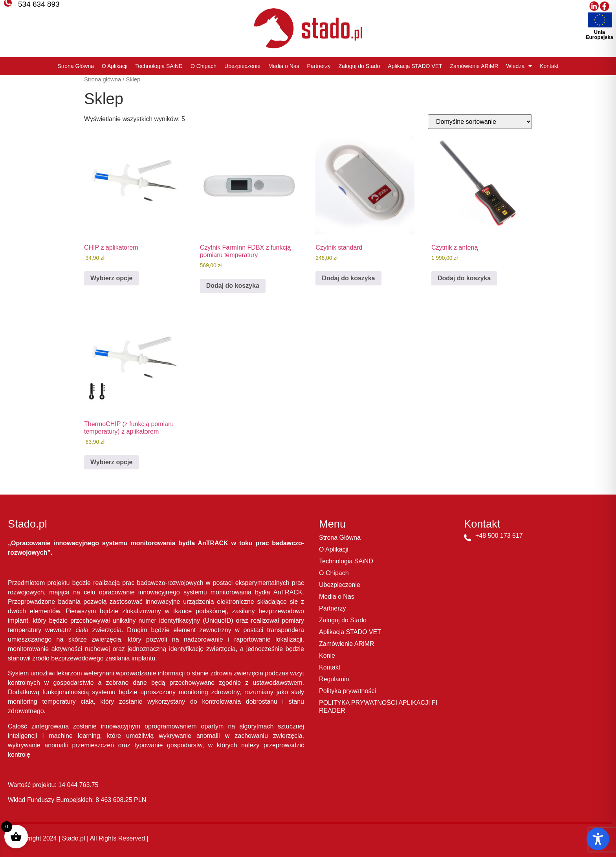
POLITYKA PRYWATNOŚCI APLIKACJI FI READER (378, 707)
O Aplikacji (115, 66)
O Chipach (203, 66)
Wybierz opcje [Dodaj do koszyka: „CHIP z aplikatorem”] (111, 278)
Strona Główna (76, 66)
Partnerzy (319, 66)
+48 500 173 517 (499, 536)
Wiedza (519, 66)
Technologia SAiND (159, 66)
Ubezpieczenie (242, 66)
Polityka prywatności (347, 691)
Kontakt (549, 66)
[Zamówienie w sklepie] (480, 122)
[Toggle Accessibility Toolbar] (598, 839)
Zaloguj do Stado (359, 66)
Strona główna (103, 79)
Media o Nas (284, 66)
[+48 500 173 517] (467, 538)
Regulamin (334, 679)
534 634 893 (39, 4)
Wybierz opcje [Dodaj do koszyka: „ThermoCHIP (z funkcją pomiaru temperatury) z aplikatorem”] (111, 462)
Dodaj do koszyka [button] (233, 286)
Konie (327, 656)
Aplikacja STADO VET (415, 66)
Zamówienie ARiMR (474, 66)
